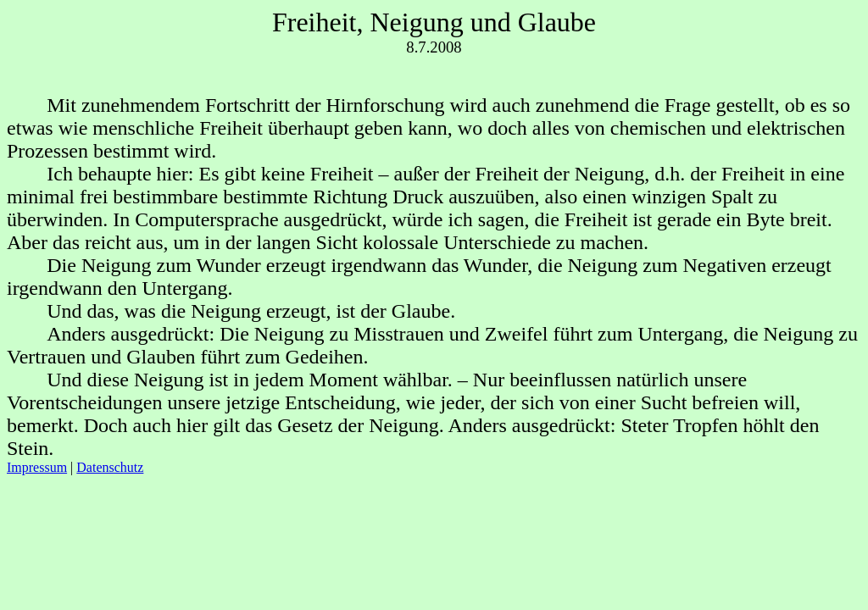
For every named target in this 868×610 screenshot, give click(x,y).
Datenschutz (110, 467)
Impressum (37, 467)
